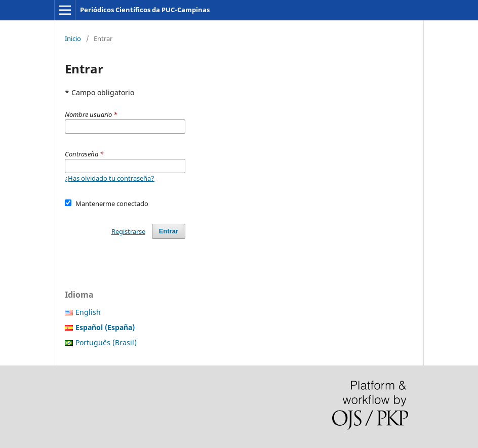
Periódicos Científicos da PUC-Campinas (145, 10)
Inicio (73, 38)
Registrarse (128, 231)
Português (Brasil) (106, 342)
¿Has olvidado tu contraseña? (110, 178)
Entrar (169, 231)
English (88, 312)
